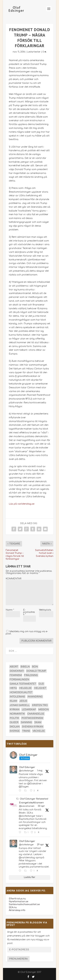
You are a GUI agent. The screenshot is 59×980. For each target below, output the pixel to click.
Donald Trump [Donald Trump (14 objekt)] (36, 671)
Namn (10, 610)
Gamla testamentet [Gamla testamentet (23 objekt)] (23, 684)
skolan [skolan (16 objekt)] (15, 727)
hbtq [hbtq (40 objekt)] (13, 688)
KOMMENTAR (13, 579)
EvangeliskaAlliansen (31, 803)
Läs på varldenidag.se (22, 504)
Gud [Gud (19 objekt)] (41, 684)
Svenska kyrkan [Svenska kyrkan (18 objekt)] (33, 727)
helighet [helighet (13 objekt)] (40, 688)
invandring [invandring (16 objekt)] (35, 697)
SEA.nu (13, 907)
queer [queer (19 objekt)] (14, 722)
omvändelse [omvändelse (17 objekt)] (36, 714)
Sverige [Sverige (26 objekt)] (15, 731)
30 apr (41, 806)
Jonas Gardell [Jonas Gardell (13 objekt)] (20, 705)
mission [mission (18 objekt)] (44, 710)
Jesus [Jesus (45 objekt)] (23, 701)
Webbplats (45, 610)
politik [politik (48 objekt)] (14, 718)
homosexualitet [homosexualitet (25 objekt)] (21, 692)
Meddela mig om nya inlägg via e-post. (27, 633)
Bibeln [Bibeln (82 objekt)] (25, 667)
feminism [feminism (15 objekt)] (16, 675)
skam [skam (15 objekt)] (38, 722)
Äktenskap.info (17, 910)
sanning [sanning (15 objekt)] (26, 722)
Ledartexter (34, 52)
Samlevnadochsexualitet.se (24, 904)
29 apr (40, 845)
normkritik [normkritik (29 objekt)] (17, 714)
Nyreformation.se (19, 902)
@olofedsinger (26, 771)
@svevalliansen (27, 806)
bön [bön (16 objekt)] (35, 667)
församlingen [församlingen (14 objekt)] (19, 680)
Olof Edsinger (27, 767)
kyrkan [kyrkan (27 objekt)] (15, 710)
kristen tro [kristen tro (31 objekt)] (40, 705)
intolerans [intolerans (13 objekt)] (17, 697)
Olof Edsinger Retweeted (34, 799)
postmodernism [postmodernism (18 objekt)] (32, 718)
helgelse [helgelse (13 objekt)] (25, 688)
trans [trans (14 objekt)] (26, 731)
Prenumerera (18, 959)
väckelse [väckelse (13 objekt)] (39, 731)
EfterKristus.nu (17, 899)
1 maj (40, 771)
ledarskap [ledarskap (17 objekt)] (29, 710)
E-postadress (29, 612)
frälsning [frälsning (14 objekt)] (31, 675)
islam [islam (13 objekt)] (13, 701)
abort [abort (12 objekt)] (14, 667)
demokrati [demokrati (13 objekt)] (17, 671)
